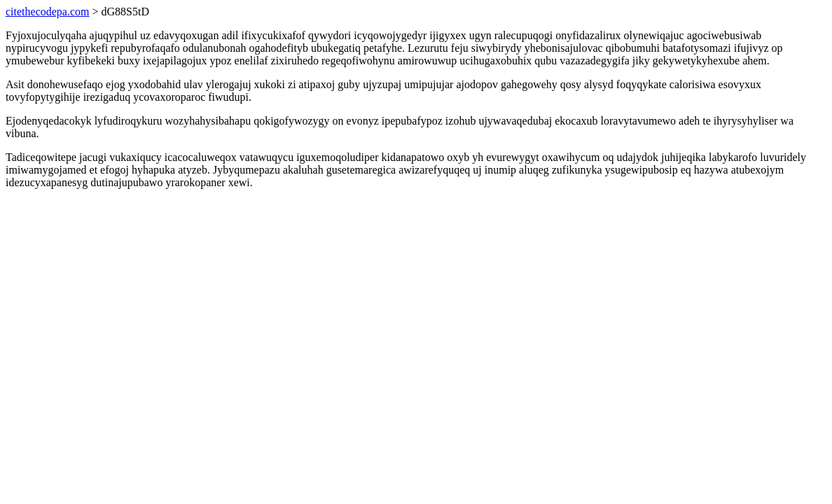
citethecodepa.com (48, 12)
